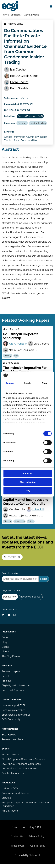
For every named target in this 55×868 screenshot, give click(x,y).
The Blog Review (11, 660)
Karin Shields (19, 88)
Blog (4, 646)
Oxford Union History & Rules (27, 831)
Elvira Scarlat (19, 82)
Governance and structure (16, 797)
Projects (6, 685)
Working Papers (32, 15)
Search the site (10, 577)
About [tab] (45, 383)
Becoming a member (13, 714)
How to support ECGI (13, 709)
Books (5, 651)
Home (5, 15)
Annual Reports (10, 815)
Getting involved (11, 703)
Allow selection (27, 482)
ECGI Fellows (9, 739)
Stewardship (19, 525)
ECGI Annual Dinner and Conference (21, 768)
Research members (12, 743)
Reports (6, 680)
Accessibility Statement (27, 859)
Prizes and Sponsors (13, 694)
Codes (5, 641)
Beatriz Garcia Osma (24, 76)
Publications (16, 15)
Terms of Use (17, 850)
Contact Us (17, 840)
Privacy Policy (37, 840)
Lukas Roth (38, 513)
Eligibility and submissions (16, 689)
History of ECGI (10, 792)
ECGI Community (11, 723)
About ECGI (8, 787)
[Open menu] (51, 6)
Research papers (11, 675)
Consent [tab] (10, 383)
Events (6, 753)
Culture (31, 525)
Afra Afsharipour (18, 344)
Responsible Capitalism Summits (19, 773)
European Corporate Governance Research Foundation (25, 808)
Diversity (22, 123)
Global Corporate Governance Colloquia (24, 763)
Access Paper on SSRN (30, 116)
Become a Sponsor (31, 601)
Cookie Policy (38, 850)
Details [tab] (28, 383)
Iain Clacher (18, 69)
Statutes (6, 802)
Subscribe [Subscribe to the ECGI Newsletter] (12, 561)
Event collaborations (13, 777)
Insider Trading (38, 123)
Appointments (10, 733)
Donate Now (10, 601)
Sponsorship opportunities (16, 719)
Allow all (27, 474)
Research (7, 670)
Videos (5, 655)
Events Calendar (11, 758)
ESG (16, 356)
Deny (27, 491)
